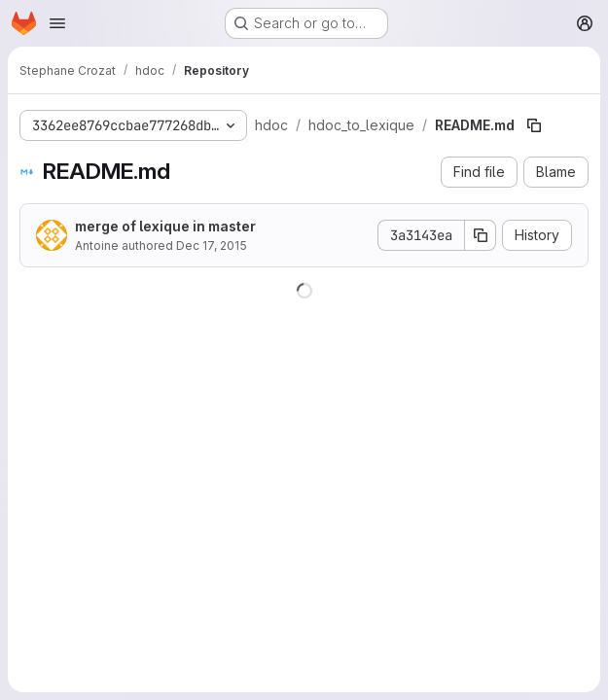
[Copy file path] (534, 125)
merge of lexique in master (165, 226)
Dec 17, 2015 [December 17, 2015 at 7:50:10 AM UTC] (212, 245)
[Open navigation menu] (57, 23)
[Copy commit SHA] (481, 235)
